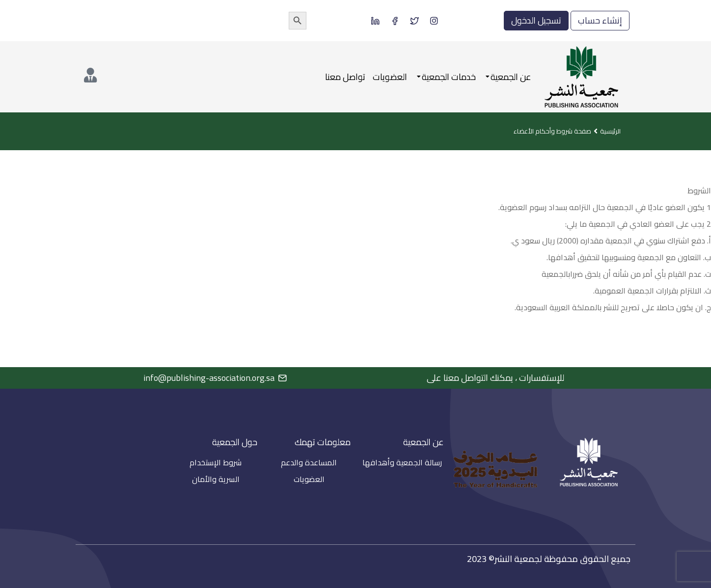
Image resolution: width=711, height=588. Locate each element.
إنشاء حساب (600, 20)
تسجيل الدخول (536, 20)
